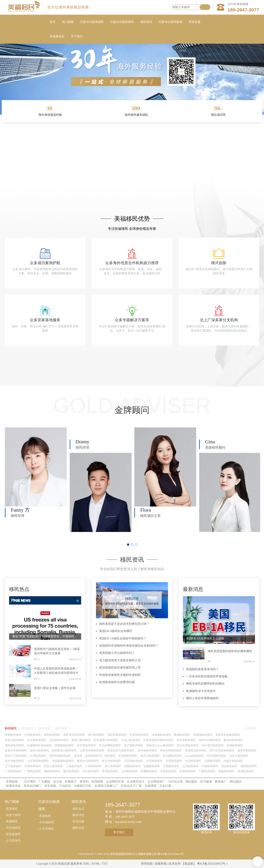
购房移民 (11, 728)
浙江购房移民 (113, 766)
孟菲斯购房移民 (87, 745)
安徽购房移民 (132, 766)
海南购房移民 (52, 771)
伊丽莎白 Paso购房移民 (160, 745)
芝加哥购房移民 (139, 735)
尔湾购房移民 (33, 735)
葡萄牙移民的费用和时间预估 (205, 684)
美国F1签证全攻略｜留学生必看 (55, 688)
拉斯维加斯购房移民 (92, 750)
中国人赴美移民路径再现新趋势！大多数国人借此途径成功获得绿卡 (56, 671)
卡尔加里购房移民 (38, 761)
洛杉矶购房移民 (117, 735)
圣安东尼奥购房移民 (228, 735)
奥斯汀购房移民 (81, 740)
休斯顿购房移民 (161, 735)
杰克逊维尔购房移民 (106, 740)
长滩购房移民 (38, 756)
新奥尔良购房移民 (16, 750)
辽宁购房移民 (13, 766)
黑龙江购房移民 (53, 766)
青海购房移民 (188, 771)
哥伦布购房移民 (186, 740)
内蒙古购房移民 (233, 761)
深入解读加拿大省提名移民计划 (120, 660)
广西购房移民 (33, 771)
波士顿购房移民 (134, 745)
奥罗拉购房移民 (150, 756)
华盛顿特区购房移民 (40, 745)
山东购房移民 (190, 766)
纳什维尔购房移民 (213, 745)
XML (86, 864)
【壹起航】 (189, 864)
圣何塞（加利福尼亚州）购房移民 (95, 756)
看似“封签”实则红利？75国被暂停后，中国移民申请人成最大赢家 (45, 636)
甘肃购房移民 (168, 771)
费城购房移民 (182, 735)
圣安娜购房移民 (172, 756)
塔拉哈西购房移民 (171, 750)
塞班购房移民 (52, 735)
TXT (105, 864)
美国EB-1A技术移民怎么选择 (205, 638)
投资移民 (28, 728)
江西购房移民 (171, 766)
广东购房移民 (13, 771)
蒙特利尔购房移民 (88, 761)
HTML (96, 864)
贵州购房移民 (110, 771)
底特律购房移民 (15, 745)
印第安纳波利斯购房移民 (158, 740)
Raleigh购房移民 (195, 756)
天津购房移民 (174, 761)
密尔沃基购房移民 (188, 745)
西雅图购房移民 (64, 745)
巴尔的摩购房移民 (110, 745)
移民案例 (61, 728)
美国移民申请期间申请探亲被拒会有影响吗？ (129, 646)
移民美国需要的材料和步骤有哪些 (230, 651)
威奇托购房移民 (247, 750)
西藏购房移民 (149, 771)
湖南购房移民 (249, 766)
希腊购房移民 (13, 735)
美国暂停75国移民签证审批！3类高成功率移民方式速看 (57, 651)
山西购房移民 (213, 761)
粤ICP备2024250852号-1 (212, 864)
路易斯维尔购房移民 (64, 750)
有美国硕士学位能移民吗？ (117, 653)
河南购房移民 (210, 766)
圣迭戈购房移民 (15, 740)
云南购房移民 (129, 771)
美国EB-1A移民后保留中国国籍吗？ (123, 638)
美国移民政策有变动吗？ (202, 669)
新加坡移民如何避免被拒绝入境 (120, 668)
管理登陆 (147, 864)
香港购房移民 (246, 771)
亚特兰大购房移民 (16, 756)
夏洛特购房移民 (233, 740)
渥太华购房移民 (111, 761)
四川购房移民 (91, 771)
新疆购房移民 (226, 771)
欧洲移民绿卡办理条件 (201, 691)
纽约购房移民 (96, 735)
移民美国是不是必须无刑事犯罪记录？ (124, 624)
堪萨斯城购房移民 (60, 756)
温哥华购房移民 (15, 761)
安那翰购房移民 (128, 756)
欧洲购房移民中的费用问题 (117, 682)
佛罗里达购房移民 (74, 735)
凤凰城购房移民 (203, 735)
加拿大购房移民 (239, 756)
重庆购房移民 (71, 771)
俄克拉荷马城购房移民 (121, 750)
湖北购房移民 (229, 766)
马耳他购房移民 (134, 761)
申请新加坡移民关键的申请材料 (120, 675)
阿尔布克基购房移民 (222, 750)
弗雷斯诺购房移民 (196, 750)
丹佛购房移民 (235, 745)
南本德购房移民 (147, 750)
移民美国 (44, 728)
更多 (77, 584)
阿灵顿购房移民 (217, 756)
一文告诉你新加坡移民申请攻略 (207, 676)
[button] (128, 545)
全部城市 (251, 728)
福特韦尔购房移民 (210, 740)
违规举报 (161, 864)
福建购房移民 (152, 766)
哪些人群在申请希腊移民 (202, 698)
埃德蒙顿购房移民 (63, 761)
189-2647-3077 (243, 10)
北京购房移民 (154, 761)
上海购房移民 (74, 766)
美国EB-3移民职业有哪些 (116, 631)
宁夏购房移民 (207, 771)
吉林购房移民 (33, 766)
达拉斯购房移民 (37, 740)
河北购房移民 (193, 761)
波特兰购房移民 (40, 750)
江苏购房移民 (93, 766)
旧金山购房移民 (131, 740)
